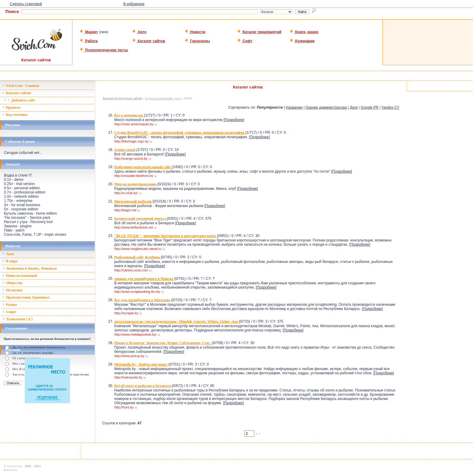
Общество (13, 283)
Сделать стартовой (26, 4)
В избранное (134, 4)
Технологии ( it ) (17, 319)
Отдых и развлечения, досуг (163, 98)
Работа (89, 41)
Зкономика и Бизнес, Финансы (30, 268)
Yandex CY (390, 107)
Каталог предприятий (259, 32)
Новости (195, 32)
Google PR (370, 107)
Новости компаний (20, 276)
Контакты (10, 470)
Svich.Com (14, 466)
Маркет (89, 32)
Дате (354, 107)
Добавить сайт (19, 100)
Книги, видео (304, 32)
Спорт (9, 312)
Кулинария (302, 41)
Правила (11, 107)
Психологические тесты (104, 50)
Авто (139, 32)
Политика (12, 290)
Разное (10, 305)
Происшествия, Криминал (26, 297)
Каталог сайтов (149, 41)
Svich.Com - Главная (21, 86)
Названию (294, 107)
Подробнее (234, 120)
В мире (10, 261)
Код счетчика (15, 115)
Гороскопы (197, 41)
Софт (245, 41)
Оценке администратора (326, 107)
